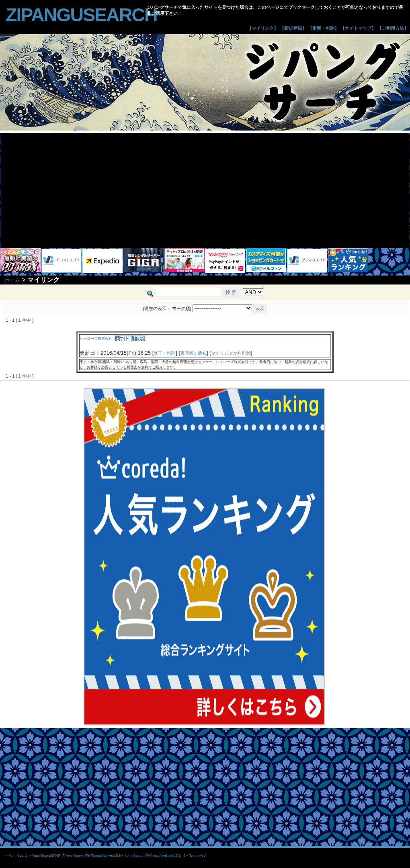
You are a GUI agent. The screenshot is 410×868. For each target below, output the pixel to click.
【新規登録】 (293, 28)
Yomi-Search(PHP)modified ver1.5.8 (93, 856)
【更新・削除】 (323, 28)
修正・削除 (165, 353)
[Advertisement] (205, 190)
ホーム (12, 280)
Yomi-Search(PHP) (47, 856)
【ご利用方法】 (393, 28)
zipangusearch (81, 15)
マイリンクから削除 (231, 353)
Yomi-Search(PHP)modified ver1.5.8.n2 (155, 856)
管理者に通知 (193, 353)
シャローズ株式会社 (96, 339)
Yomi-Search (18, 856)
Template (196, 856)
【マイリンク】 (263, 28)
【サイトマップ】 (358, 28)
